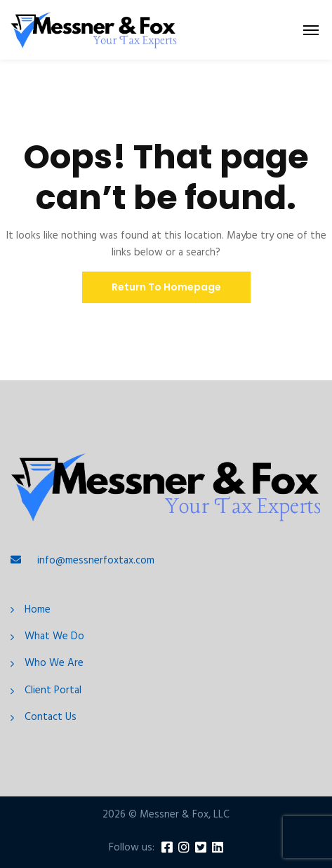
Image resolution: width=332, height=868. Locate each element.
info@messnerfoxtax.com (96, 561)
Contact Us (51, 717)
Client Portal (53, 691)
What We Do (54, 637)
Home (38, 610)
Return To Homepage (166, 287)
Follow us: (132, 848)
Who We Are (54, 663)
